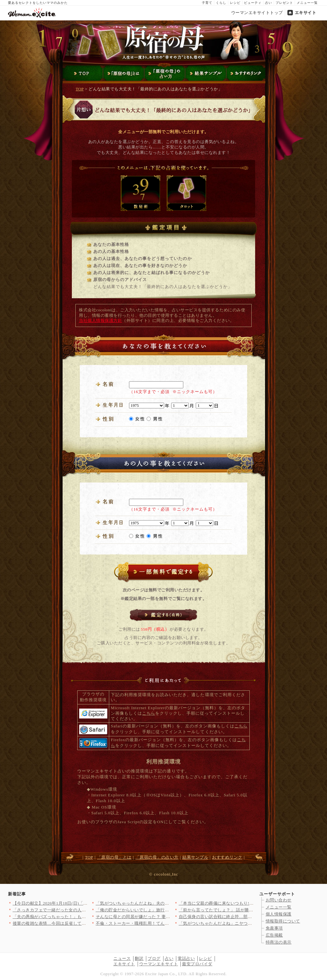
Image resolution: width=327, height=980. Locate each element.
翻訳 (139, 958)
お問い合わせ (279, 900)
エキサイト (306, 13)
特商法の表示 (279, 942)
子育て (207, 3)
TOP (80, 89)
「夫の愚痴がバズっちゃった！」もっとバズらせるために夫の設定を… (82, 917)
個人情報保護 (279, 914)
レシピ (235, 3)
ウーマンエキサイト (159, 964)
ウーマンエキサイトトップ (257, 13)
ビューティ (253, 3)
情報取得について (283, 921)
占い (269, 3)
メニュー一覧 (307, 3)
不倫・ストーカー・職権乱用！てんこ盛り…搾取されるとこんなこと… (165, 923)
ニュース (122, 958)
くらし (221, 3)
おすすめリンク (227, 857)
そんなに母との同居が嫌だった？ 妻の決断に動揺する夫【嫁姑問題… (163, 917)
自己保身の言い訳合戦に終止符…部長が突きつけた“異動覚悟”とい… (246, 917)
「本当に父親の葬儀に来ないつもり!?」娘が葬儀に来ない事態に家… (245, 903)
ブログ (154, 958)
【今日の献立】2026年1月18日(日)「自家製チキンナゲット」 (72, 903)
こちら (149, 713)
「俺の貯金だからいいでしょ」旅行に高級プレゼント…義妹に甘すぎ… (165, 910)
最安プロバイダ (197, 964)
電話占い (186, 958)
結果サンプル (195, 857)
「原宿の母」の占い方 (157, 857)
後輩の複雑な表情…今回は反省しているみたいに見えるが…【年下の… (82, 923)
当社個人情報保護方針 (100, 321)
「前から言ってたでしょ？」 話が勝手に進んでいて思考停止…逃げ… (246, 910)
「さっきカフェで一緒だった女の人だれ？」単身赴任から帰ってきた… (82, 910)
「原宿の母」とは (114, 857)
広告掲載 (274, 935)
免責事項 (274, 928)
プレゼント (284, 3)
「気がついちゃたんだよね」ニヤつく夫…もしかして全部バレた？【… (248, 923)
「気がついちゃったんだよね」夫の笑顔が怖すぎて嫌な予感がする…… (165, 903)
